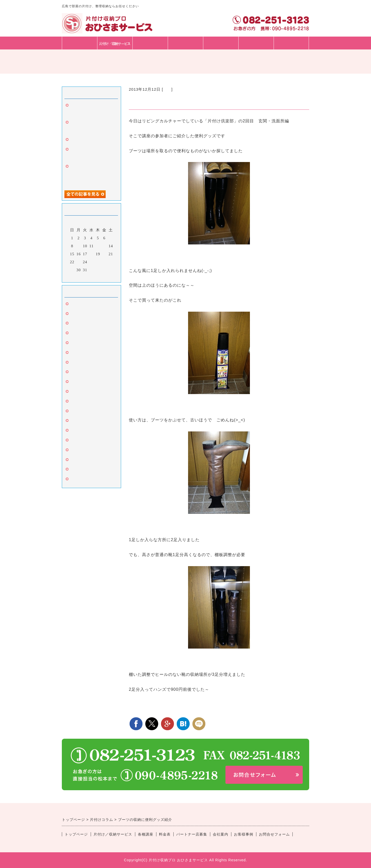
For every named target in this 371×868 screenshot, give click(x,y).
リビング (78, 392)
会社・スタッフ (291, 43)
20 (104, 254)
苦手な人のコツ (84, 461)
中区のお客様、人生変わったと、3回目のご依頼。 (91, 175)
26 (98, 262)
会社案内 (221, 834)
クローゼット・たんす (90, 363)
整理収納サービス (86, 353)
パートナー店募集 (192, 834)
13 (104, 246)
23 (79, 262)
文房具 (76, 334)
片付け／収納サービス (113, 834)
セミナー (78, 431)
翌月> (102, 277)
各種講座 (150, 43)
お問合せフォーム (256, 49)
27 (104, 262)
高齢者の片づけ (84, 451)
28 (111, 262)
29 (72, 270)
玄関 (167, 89)
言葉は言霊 (80, 382)
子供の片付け (82, 480)
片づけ (76, 305)
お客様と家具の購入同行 (92, 140)
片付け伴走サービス (88, 421)
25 (92, 262)
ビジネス (78, 441)
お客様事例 (244, 834)
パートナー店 (221, 43)
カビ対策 (78, 373)
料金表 (185, 43)
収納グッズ (80, 402)
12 (98, 246)
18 (92, 254)
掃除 (74, 314)
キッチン (78, 412)
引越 (74, 324)
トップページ (80, 43)
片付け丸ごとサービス (90, 470)
